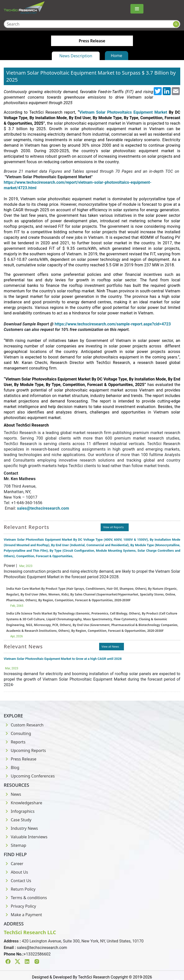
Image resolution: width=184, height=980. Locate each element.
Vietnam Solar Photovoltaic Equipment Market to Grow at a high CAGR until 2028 (63, 659)
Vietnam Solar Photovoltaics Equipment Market (123, 112)
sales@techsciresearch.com (42, 948)
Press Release (20, 759)
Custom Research (24, 725)
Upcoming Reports (25, 750)
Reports (15, 742)
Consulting (17, 733)
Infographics (19, 811)
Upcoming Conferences (29, 776)
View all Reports (113, 527)
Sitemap (15, 845)
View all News (110, 646)
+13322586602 (37, 954)
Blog (12, 767)
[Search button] (176, 24)
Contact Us (17, 881)
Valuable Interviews (26, 837)
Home (117, 56)
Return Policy (20, 889)
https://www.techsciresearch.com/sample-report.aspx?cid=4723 (113, 324)
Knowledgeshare (23, 803)
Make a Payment (23, 915)
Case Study (18, 820)
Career (14, 864)
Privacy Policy (20, 906)
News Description (76, 56)
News (12, 794)
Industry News (21, 828)
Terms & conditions (25, 898)
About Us (16, 872)
